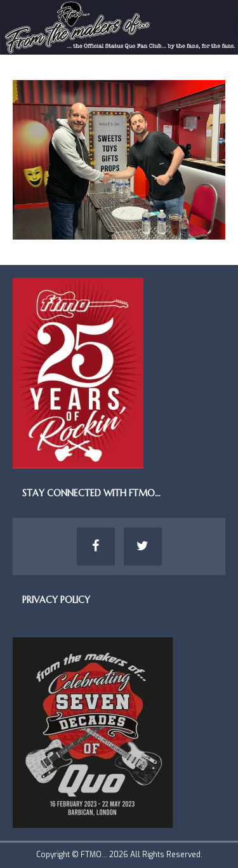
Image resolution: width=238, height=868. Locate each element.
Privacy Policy (56, 600)
